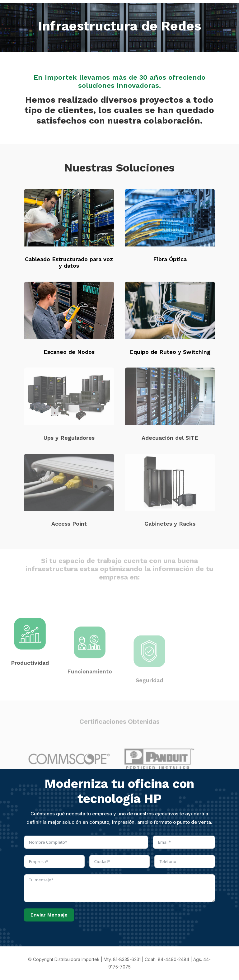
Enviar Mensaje (49, 915)
